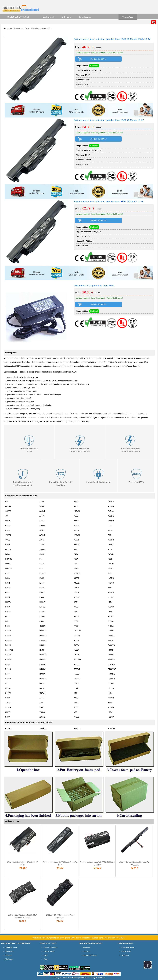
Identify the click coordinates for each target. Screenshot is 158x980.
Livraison (86, 951)
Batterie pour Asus (21, 28)
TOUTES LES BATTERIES (18, 17)
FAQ (46, 955)
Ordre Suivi (66, 17)
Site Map (125, 955)
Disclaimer (9, 959)
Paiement (86, 948)
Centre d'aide (128, 17)
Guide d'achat (48, 17)
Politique (8, 955)
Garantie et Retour (90, 955)
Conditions (9, 951)
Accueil (9, 28)
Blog (46, 959)
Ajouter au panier (98, 59)
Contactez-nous (85, 17)
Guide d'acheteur (51, 948)
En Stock (94, 66)
